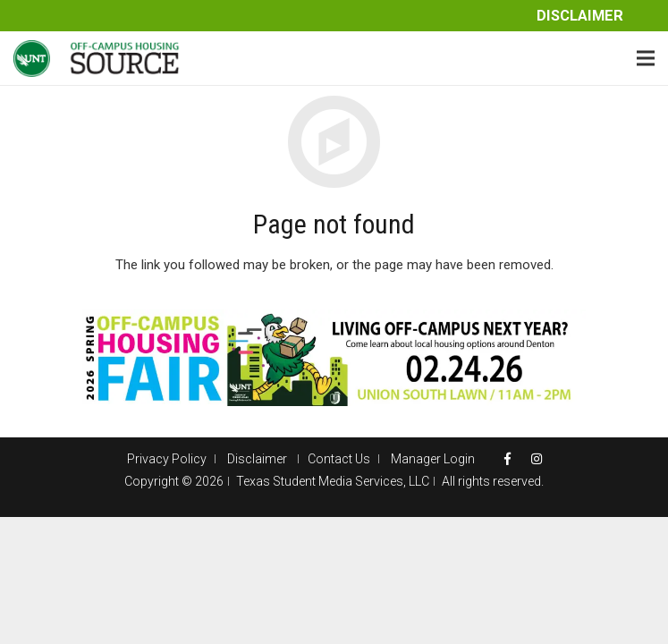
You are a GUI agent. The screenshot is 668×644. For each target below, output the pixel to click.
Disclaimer (580, 16)
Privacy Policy (167, 459)
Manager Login (433, 459)
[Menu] (646, 58)
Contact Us (339, 459)
